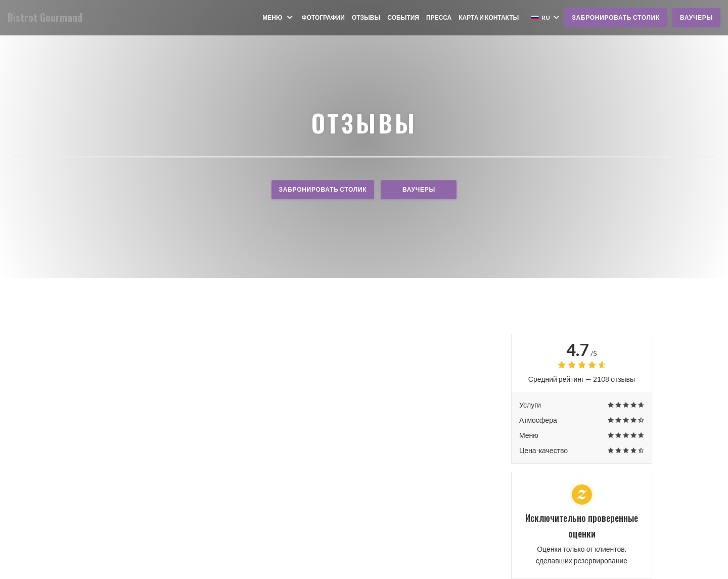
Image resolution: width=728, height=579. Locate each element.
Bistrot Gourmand (45, 17)
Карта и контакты (489, 17)
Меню (278, 17)
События (403, 17)
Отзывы (366, 17)
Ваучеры (696, 17)
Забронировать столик (616, 17)
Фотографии (323, 17)
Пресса (439, 17)
